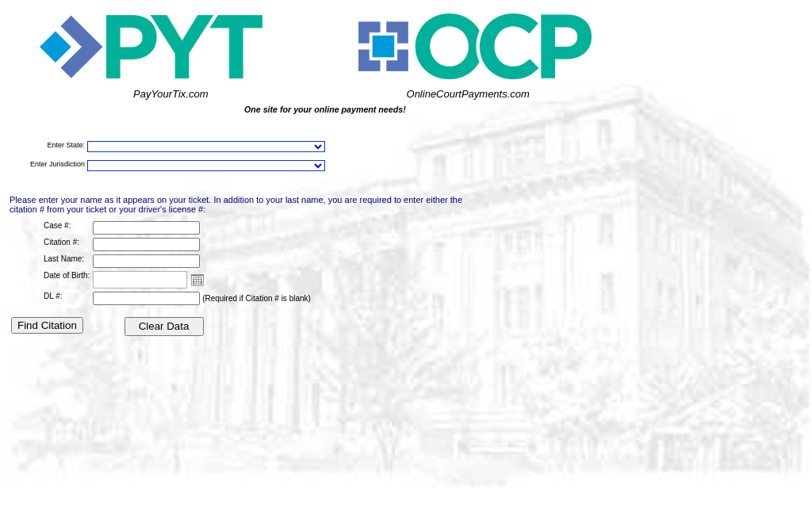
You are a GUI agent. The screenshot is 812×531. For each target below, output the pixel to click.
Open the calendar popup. (197, 280)
